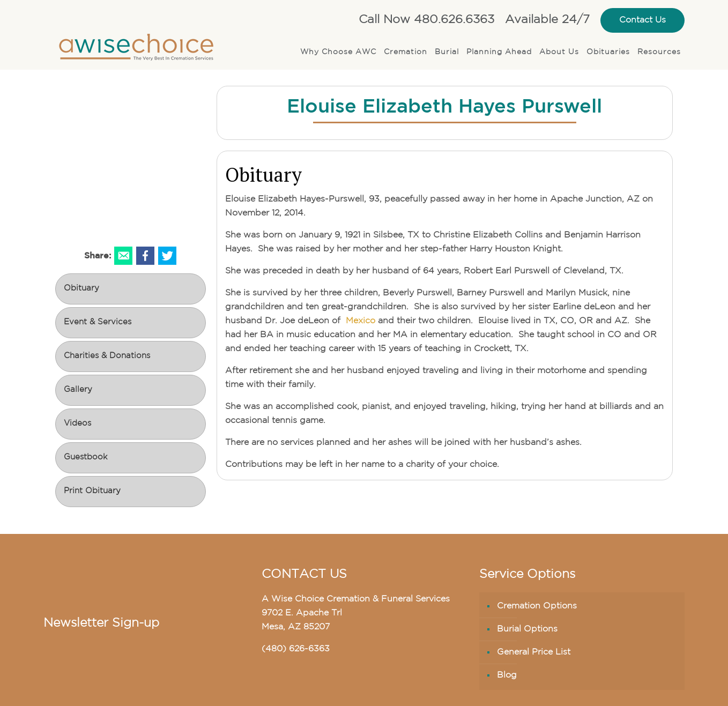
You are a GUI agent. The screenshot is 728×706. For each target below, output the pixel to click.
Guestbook (86, 458)
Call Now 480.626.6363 (426, 20)
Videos (77, 424)
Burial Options (527, 629)
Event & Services (98, 322)
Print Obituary (92, 491)
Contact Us (642, 20)
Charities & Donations (107, 356)
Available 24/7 (547, 20)
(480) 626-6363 (296, 649)
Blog (507, 675)
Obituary (81, 289)
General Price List (534, 652)
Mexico (359, 321)
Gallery (78, 390)
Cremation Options (537, 606)
